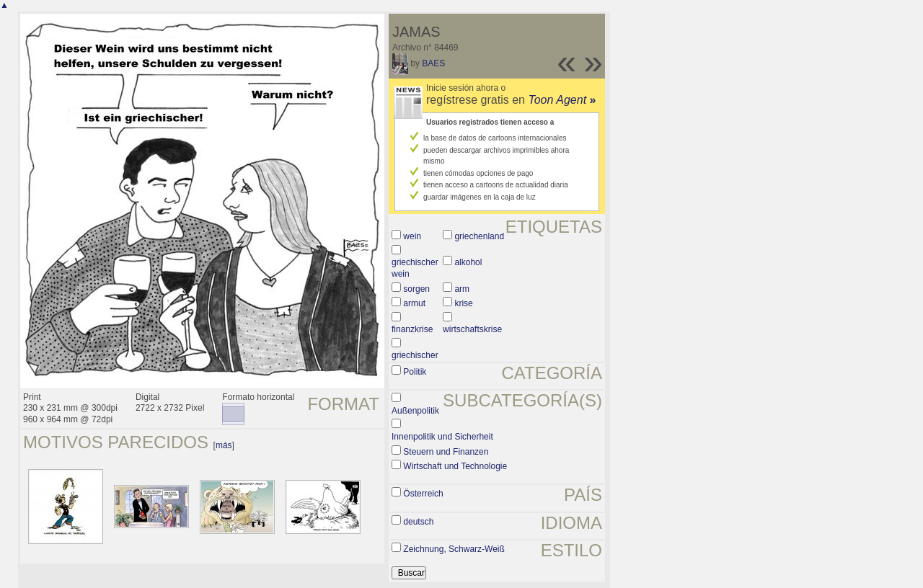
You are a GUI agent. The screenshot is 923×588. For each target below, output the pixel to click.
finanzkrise (412, 329)
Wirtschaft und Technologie (455, 466)
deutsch (418, 522)
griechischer (415, 355)
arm (462, 289)
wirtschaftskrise (472, 329)
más (224, 445)
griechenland (479, 236)
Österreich (423, 494)
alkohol (468, 262)
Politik (415, 372)
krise (463, 303)
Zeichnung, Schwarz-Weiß (454, 549)
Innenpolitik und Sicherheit (442, 437)
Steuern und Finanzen (446, 452)
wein (412, 236)
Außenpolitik (415, 411)
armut (414, 303)
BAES (433, 63)
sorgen (416, 289)
